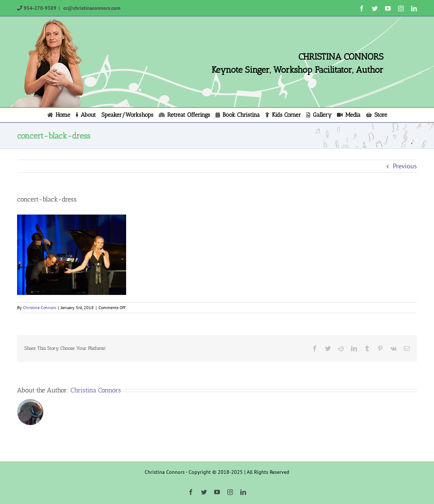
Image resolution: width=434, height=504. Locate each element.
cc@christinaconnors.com (91, 8)
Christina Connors (39, 307)
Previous (405, 166)
